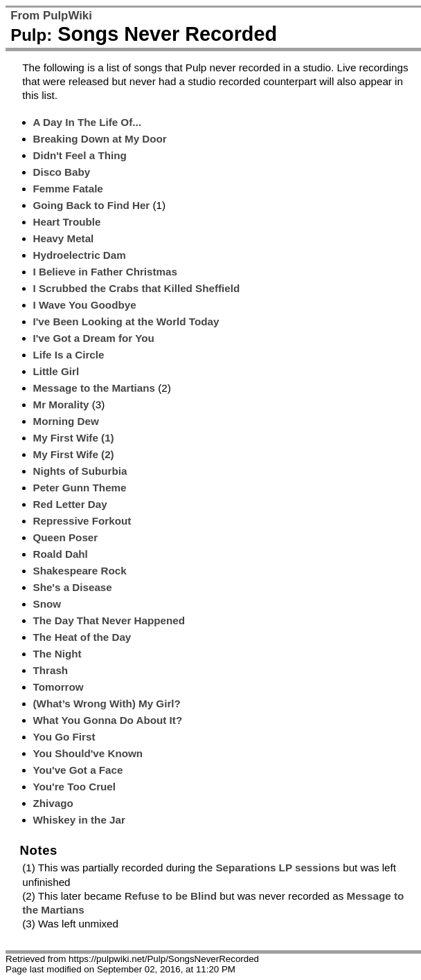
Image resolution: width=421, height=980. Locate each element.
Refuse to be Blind (171, 896)
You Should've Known (88, 753)
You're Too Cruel (75, 787)
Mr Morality (61, 405)
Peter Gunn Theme (80, 488)
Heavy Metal (64, 238)
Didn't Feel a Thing (80, 155)
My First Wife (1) (74, 438)
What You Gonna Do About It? (108, 720)
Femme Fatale (68, 189)
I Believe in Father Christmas (105, 272)
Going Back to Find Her (92, 205)
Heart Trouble (67, 222)
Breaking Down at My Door (100, 139)
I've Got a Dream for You (94, 338)
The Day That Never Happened (109, 620)
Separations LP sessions (278, 868)
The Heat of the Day (82, 637)
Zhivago (53, 803)
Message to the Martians (94, 388)
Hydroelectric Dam (80, 255)
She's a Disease (73, 587)
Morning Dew (66, 421)
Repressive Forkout (82, 521)
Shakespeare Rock (80, 571)
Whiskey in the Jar (79, 820)
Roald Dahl (61, 554)
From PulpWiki (51, 16)
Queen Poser (66, 537)
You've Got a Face (78, 770)
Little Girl (56, 371)
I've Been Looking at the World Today (126, 321)
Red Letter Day (70, 504)
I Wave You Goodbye (85, 305)
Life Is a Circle (69, 355)
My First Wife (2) (74, 454)
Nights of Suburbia (80, 471)
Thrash (51, 670)
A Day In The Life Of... (87, 122)
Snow (47, 604)
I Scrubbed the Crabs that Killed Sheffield (137, 288)
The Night (57, 654)
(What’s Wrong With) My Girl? (107, 704)
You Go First (64, 737)
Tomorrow (59, 687)
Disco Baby (62, 172)
